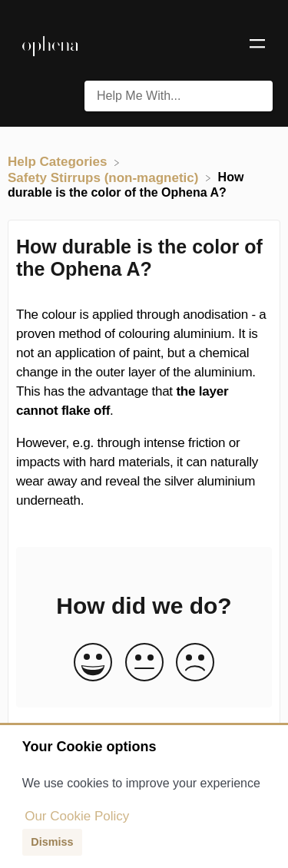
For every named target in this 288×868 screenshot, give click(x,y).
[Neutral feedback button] (144, 663)
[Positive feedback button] (93, 663)
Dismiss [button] (52, 842)
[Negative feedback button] (195, 663)
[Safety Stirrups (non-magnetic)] (105, 177)
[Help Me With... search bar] (179, 96)
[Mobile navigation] (257, 46)
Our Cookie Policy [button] (77, 816)
